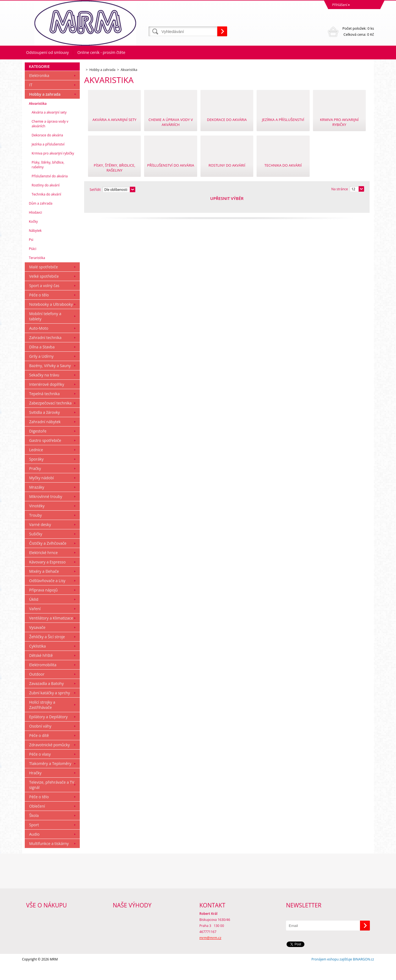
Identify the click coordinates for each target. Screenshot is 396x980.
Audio (34, 849)
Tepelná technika (44, 409)
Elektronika (39, 91)
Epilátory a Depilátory (48, 732)
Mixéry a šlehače (44, 586)
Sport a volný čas (44, 301)
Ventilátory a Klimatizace (51, 633)
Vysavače (37, 642)
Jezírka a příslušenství (48, 159)
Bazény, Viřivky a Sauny (50, 381)
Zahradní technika (45, 353)
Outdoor (37, 689)
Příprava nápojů (43, 605)
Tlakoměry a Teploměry (50, 779)
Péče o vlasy (40, 769)
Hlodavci (35, 228)
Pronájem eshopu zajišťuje (332, 974)
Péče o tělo (39, 310)
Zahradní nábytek (45, 437)
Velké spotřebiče (44, 291)
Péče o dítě (39, 751)
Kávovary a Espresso (47, 577)
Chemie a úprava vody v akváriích (50, 139)
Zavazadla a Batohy (46, 699)
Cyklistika (38, 661)
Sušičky (36, 549)
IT (31, 100)
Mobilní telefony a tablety (45, 331)
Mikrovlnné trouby (46, 512)
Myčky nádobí (42, 493)
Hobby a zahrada (45, 109)
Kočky (33, 237)
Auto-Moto (39, 343)
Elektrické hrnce (43, 568)
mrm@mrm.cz (210, 953)
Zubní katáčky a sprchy (50, 708)
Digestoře (38, 446)
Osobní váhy (40, 741)
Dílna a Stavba (42, 362)
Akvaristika (38, 119)
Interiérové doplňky (47, 399)
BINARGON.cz (363, 974)
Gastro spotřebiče (45, 455)
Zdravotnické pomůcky (50, 760)
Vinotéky (37, 521)
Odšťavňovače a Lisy (47, 596)
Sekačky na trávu (44, 390)
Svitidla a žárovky (45, 427)
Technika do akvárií (46, 209)
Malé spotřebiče (43, 282)
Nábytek (35, 246)
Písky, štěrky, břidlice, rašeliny (48, 180)
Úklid (34, 614)
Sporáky (36, 474)
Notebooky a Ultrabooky (51, 319)
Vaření (35, 624)
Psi (31, 255)
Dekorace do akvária (47, 150)
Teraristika (37, 273)
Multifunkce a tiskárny (49, 859)
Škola (34, 831)
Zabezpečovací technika (50, 418)
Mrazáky (37, 502)
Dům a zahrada (41, 218)
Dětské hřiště (41, 671)
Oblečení (37, 821)
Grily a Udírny (41, 371)
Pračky (35, 484)
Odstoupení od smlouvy (47, 52)
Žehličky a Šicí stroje (47, 652)
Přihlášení (340, 5)
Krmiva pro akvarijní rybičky (53, 168)
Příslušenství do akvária (50, 191)
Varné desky (40, 540)
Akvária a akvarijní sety (49, 127)
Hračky (35, 788)
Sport (34, 840)
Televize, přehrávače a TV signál (52, 800)
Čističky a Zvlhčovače (48, 558)
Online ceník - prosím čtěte (101, 52)
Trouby (35, 530)
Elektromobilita (43, 680)
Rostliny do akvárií (46, 200)
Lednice (36, 465)
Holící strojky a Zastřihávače (42, 720)
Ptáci (33, 264)
